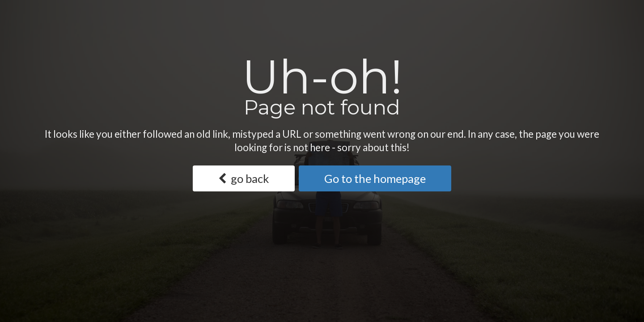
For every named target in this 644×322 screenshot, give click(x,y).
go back (244, 178)
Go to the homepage (375, 178)
